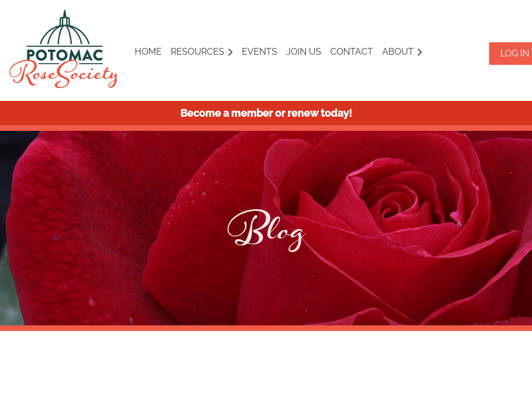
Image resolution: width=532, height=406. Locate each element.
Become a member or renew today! (266, 113)
